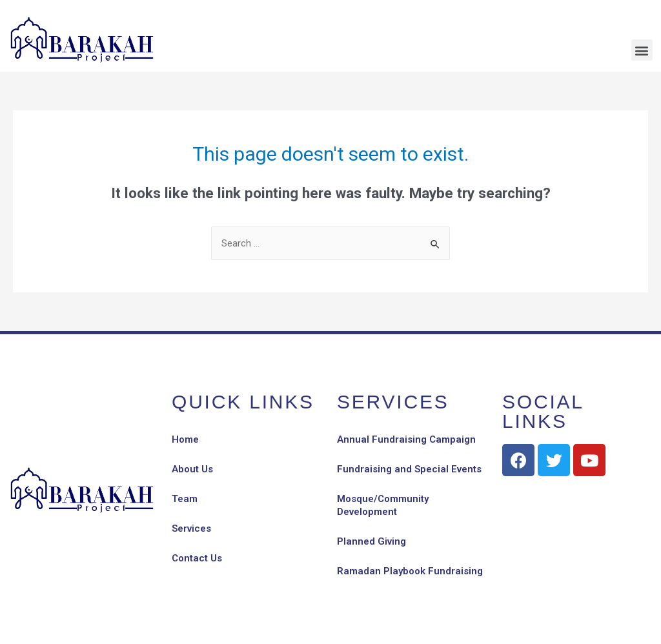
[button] (642, 50)
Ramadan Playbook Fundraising (410, 571)
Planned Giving (371, 541)
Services (191, 528)
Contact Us (197, 558)
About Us (192, 469)
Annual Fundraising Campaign (406, 439)
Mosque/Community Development (383, 505)
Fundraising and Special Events (409, 469)
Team (185, 499)
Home (185, 439)
